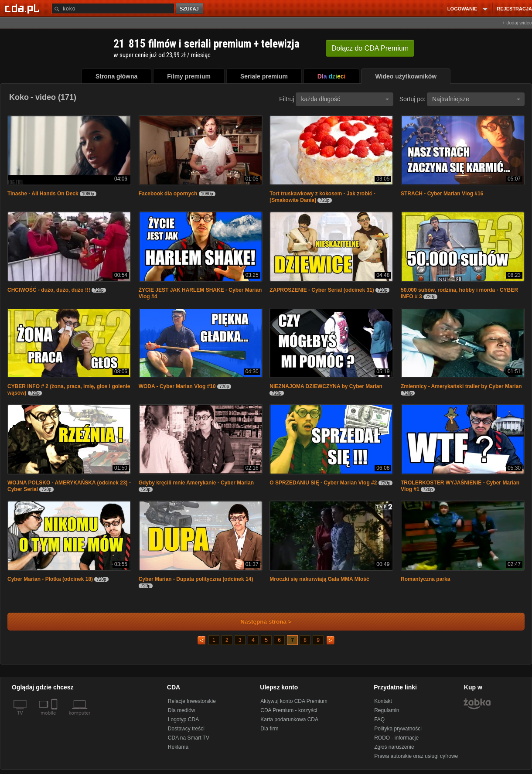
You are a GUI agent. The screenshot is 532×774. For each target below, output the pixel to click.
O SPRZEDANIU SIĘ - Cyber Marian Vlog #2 (323, 483)
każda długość (345, 99)
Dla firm (269, 729)
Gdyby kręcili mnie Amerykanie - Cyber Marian (196, 483)
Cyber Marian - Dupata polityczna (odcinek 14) (196, 579)
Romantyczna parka (425, 579)
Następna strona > (260, 622)
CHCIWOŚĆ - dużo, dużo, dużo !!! (49, 290)
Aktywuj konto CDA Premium (294, 701)
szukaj (190, 9)
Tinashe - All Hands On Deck (43, 194)
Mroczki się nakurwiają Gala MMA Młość (319, 579)
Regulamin (387, 710)
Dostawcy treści (186, 729)
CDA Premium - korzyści (289, 710)
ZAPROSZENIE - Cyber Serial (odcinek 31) (322, 290)
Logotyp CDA (183, 719)
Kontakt (383, 701)
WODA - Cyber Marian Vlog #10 (177, 386)
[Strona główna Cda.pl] (24, 8)
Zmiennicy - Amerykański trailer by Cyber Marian (461, 386)
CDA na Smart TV (189, 738)
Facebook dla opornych (168, 194)
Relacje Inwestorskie (192, 701)
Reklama (178, 747)
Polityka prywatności (398, 729)
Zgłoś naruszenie (394, 747)
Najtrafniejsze (476, 99)
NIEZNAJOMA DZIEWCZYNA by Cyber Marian (326, 386)
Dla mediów (182, 710)
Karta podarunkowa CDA (289, 719)
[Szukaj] (113, 9)
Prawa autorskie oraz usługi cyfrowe (416, 756)
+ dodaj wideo (517, 23)
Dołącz (370, 48)
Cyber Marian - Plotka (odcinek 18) (50, 579)
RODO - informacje (396, 738)
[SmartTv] (55, 718)
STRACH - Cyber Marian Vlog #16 (442, 194)
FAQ (379, 719)
